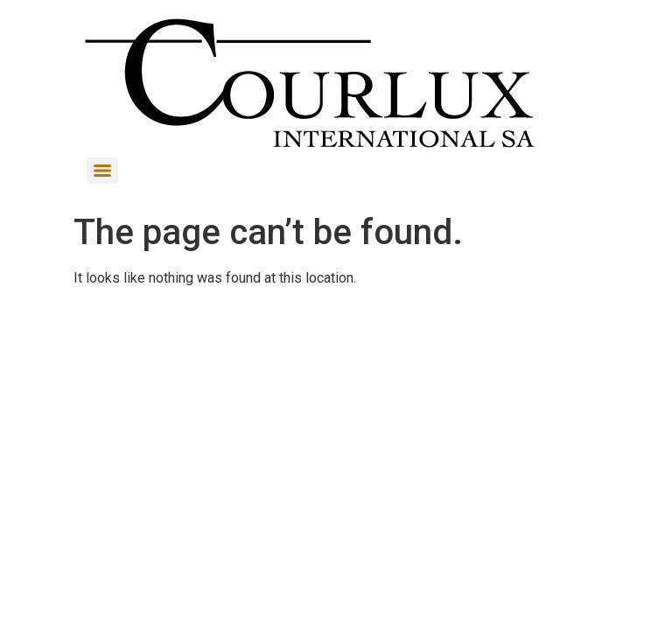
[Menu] (102, 171)
